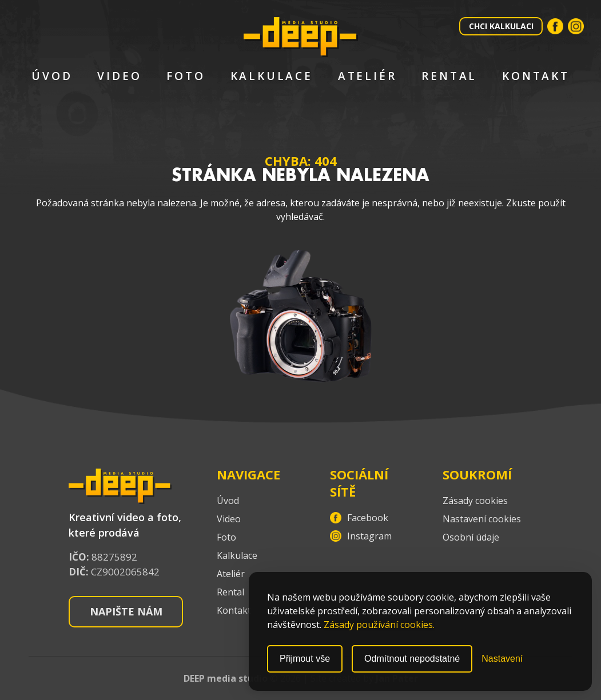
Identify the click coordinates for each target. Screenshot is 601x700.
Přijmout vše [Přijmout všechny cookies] (305, 659)
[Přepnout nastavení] (502, 659)
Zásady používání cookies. (379, 625)
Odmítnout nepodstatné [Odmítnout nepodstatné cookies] (412, 659)
